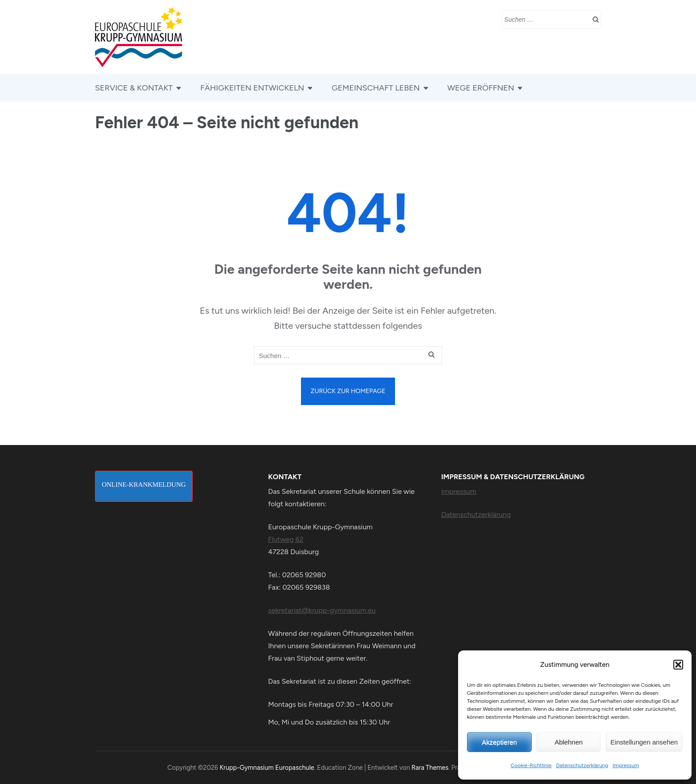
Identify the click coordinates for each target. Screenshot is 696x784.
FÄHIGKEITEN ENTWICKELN (252, 88)
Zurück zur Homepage (348, 391)
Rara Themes (430, 768)
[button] (678, 665)
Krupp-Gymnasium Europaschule (267, 768)
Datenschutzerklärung (582, 765)
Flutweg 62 (286, 539)
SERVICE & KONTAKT (134, 88)
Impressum (626, 765)
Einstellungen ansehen (644, 742)
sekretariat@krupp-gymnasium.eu (322, 610)
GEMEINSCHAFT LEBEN (376, 88)
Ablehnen (568, 742)
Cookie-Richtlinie (531, 765)
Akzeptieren (499, 742)
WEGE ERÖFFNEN (481, 88)
